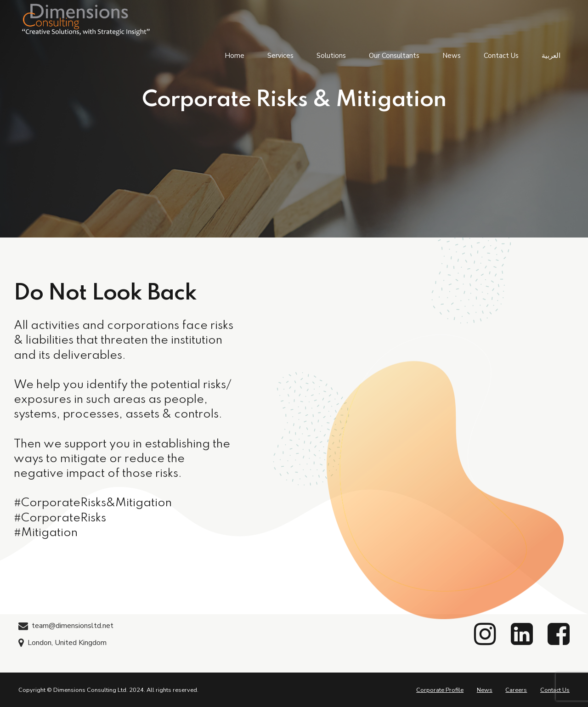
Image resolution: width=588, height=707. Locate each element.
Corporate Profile (440, 690)
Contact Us (501, 55)
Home (235, 55)
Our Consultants (394, 55)
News (452, 55)
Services (280, 55)
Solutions (331, 55)
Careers (516, 690)
